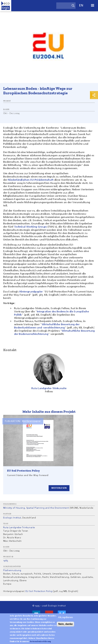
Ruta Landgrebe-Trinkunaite (19, 528)
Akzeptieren (65, 619)
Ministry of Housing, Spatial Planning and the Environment (36, 508)
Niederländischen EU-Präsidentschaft (31, 180)
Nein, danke (65, 626)
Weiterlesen (59, 488)
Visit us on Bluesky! (62, 615)
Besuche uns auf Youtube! (49, 615)
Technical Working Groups (30, 227)
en (81, 6)
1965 (6, 561)
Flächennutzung (12, 570)
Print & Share (94, 95)
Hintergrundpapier (31, 292)
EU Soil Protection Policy (23, 471)
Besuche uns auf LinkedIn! (36, 615)
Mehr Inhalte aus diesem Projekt (49, 412)
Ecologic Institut (12, 518)
